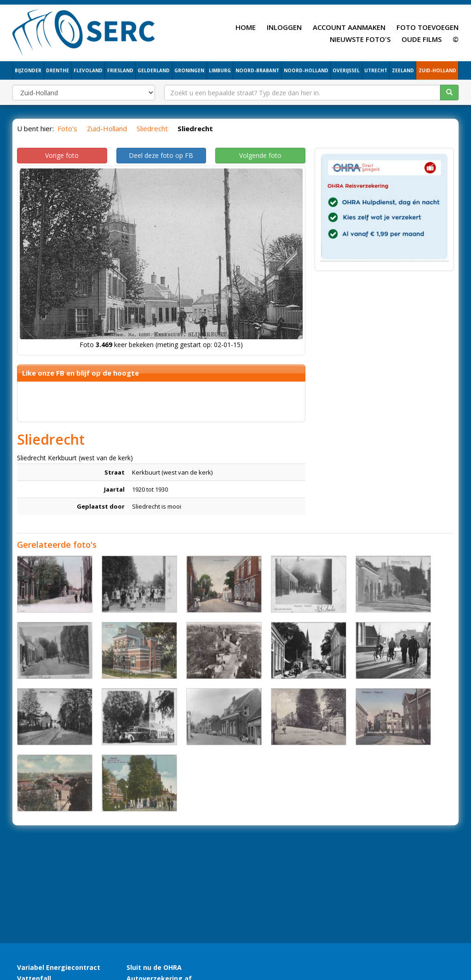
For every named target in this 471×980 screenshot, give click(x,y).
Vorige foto (62, 155)
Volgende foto (260, 155)
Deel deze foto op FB (161, 155)
